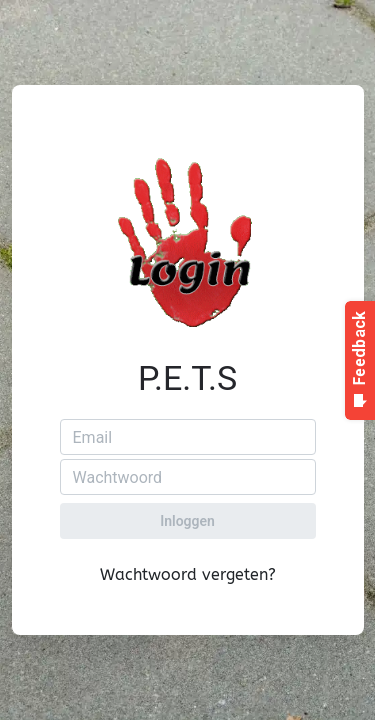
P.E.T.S (187, 378)
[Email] (188, 437)
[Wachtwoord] (188, 477)
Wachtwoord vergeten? (188, 574)
